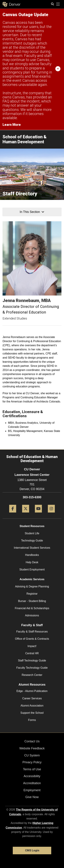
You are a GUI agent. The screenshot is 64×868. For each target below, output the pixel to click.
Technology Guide (32, 541)
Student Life (32, 533)
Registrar (32, 594)
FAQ (6, 101)
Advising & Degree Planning (32, 586)
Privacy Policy (32, 762)
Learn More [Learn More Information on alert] (12, 125)
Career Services (32, 698)
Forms (32, 720)
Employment (32, 790)
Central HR (32, 653)
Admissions (32, 615)
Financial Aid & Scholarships (32, 608)
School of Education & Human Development (25, 139)
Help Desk (32, 562)
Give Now (32, 797)
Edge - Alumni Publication (32, 691)
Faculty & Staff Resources (32, 632)
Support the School (32, 713)
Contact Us (32, 741)
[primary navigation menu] (58, 4)
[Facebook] (13, 514)
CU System (32, 755)
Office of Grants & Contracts (32, 639)
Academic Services (32, 579)
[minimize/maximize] (58, 69)
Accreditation (32, 783)
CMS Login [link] (32, 850)
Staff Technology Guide (32, 661)
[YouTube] (38, 514)
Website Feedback (32, 748)
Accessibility (32, 776)
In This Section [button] (32, 212)
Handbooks (32, 555)
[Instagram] (51, 514)
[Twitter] (26, 514)
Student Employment (32, 569)
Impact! (32, 646)
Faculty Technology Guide (32, 668)
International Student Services (32, 548)
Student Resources (32, 526)
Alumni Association (32, 706)
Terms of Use (32, 769)
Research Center (32, 675)
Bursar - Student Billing (32, 601)
